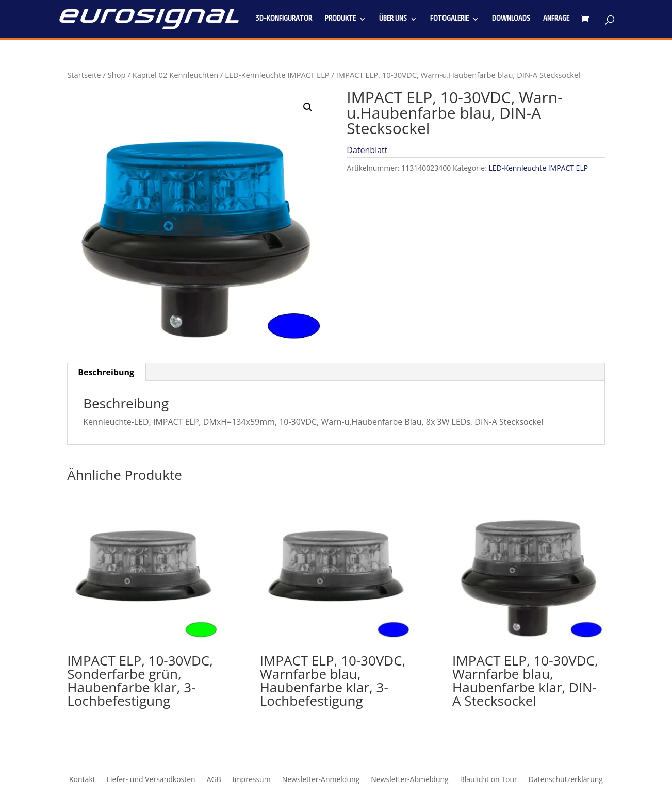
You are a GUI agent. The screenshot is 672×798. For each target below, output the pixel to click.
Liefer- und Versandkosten (151, 780)
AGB (214, 780)
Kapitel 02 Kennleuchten (176, 75)
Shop (117, 75)
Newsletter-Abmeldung (410, 780)
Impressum (252, 780)
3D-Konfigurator (284, 19)
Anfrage (556, 19)
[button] (308, 107)
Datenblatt (367, 150)
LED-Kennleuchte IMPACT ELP (277, 75)
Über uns (393, 19)
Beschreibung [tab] (106, 372)
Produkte (340, 19)
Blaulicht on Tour (489, 780)
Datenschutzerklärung (566, 780)
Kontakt (82, 780)
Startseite (84, 75)
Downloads (511, 19)
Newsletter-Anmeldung (321, 780)
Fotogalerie (449, 19)
